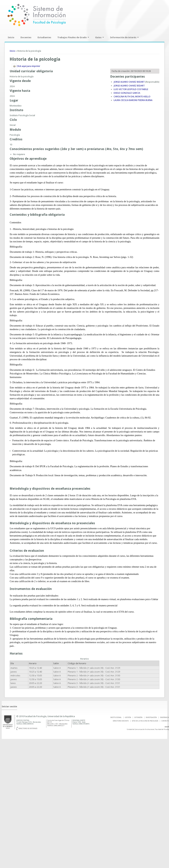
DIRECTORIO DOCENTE (121, 721)
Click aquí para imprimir (26, 66)
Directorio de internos (28, 729)
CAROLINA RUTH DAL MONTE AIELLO (132, 97)
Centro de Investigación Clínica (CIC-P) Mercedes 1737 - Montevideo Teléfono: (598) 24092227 (58, 723)
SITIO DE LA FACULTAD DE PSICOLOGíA (145, 721)
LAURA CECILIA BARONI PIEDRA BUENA (133, 100)
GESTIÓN (128, 717)
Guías (100, 37)
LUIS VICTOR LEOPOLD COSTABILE (131, 89)
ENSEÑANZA (164, 717)
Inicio (11, 37)
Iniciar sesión (9, 706)
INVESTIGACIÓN (151, 717)
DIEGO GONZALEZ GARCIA (127, 93)
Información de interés (124, 37)
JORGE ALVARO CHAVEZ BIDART (129, 82)
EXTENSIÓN (138, 717)
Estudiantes (44, 37)
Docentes (26, 37)
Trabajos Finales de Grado (73, 37)
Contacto (165, 721)
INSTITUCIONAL (116, 717)
